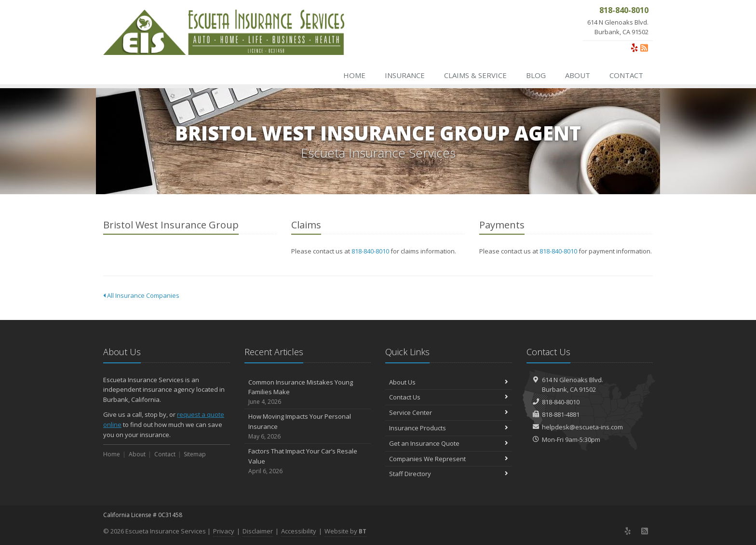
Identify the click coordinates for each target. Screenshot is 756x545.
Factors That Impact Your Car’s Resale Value (308, 461)
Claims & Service (475, 75)
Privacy (224, 531)
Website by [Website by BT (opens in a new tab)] (345, 531)
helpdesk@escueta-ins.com (582, 427)
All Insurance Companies (141, 295)
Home (354, 75)
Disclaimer (258, 531)
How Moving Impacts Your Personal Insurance (308, 426)
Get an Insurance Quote (449, 443)
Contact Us (449, 397)
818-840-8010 (370, 251)
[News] (644, 48)
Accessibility (299, 531)
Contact (626, 75)
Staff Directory (449, 474)
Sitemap (195, 454)
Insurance (405, 75)
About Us (449, 382)
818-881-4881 (561, 414)
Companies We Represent (449, 459)
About (578, 75)
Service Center (449, 412)
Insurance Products (449, 428)
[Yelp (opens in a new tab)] (634, 48)
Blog (536, 75)
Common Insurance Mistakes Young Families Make (308, 392)
